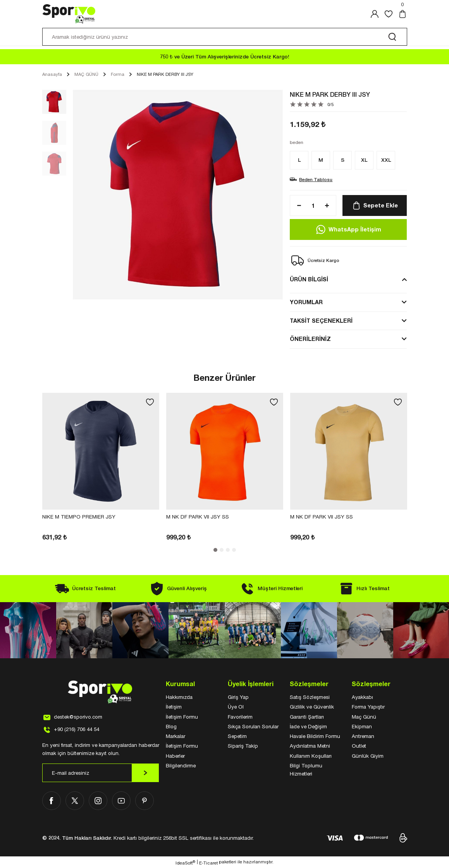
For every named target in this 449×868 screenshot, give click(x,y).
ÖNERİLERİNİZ (310, 339)
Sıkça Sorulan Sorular (253, 726)
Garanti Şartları (307, 717)
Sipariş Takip (243, 746)
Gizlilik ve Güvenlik (312, 707)
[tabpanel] (101, 467)
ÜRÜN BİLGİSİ (309, 279)
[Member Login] (375, 14)
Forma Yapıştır (368, 707)
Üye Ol (236, 707)
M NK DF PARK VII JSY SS (198, 517)
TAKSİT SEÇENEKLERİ (321, 321)
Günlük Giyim (368, 756)
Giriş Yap (238, 697)
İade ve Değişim (308, 726)
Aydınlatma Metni (310, 746)
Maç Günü (364, 717)
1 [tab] (215, 550)
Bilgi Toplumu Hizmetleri (306, 770)
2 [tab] (222, 550)
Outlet (359, 746)
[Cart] (403, 14)
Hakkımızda (179, 697)
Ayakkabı (362, 697)
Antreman (363, 736)
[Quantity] (313, 205)
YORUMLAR (306, 302)
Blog (171, 726)
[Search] (225, 37)
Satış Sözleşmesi (310, 697)
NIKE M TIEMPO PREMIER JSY (79, 517)
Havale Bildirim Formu (315, 736)
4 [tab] (234, 550)
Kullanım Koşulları (311, 756)
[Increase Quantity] (329, 205)
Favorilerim (240, 717)
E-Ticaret (208, 863)
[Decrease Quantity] (297, 205)
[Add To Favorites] (150, 402)
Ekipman (362, 726)
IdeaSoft (185, 863)
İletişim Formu (182, 717)
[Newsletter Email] (101, 773)
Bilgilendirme (181, 765)
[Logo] (69, 14)
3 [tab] (228, 550)
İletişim (174, 707)
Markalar (175, 736)
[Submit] (145, 773)
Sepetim (237, 736)
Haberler (175, 756)
